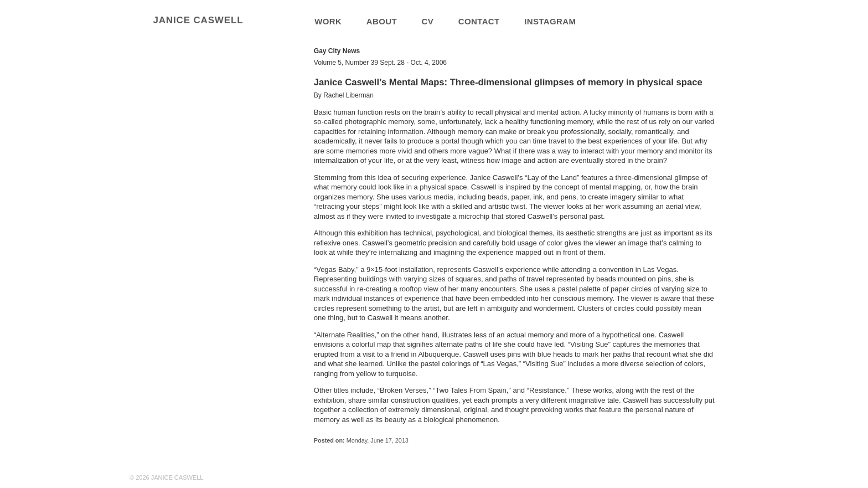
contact (479, 21)
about (382, 21)
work (328, 21)
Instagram (550, 21)
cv (428, 21)
